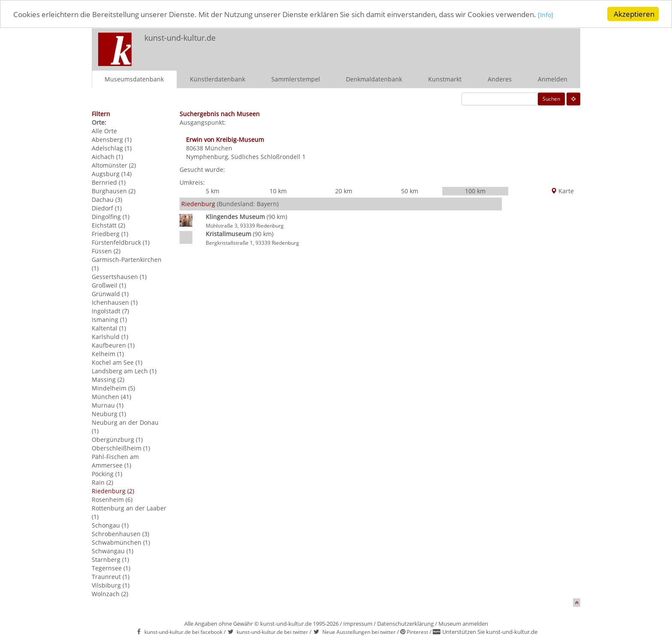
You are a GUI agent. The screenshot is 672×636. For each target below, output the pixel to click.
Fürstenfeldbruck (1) (121, 242)
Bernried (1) (109, 182)
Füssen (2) (106, 250)
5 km (213, 190)
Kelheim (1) (108, 353)
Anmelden (553, 79)
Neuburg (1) (109, 413)
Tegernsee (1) (111, 568)
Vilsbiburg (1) (111, 585)
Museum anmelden (463, 623)
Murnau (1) (108, 405)
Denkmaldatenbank (374, 79)
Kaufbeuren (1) (113, 345)
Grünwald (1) (110, 293)
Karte (562, 190)
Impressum (358, 623)
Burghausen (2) (114, 190)
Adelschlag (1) (112, 148)
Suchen (551, 98)
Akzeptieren (634, 14)
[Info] (546, 15)
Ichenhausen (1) (115, 302)
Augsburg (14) (112, 173)
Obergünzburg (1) (117, 439)
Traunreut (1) (111, 576)
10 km (278, 190)
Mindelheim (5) (113, 388)
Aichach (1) (107, 156)
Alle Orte (104, 130)
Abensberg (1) (112, 139)
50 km (410, 190)
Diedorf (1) (107, 208)
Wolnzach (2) (110, 593)
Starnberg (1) (110, 559)
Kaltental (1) (109, 328)
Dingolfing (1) (111, 216)
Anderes (500, 79)
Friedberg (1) (110, 233)
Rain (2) (102, 482)
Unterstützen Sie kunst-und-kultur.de (490, 632)
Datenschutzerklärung (405, 623)
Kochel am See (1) (117, 362)
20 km (344, 190)
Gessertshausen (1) (119, 276)
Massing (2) (108, 379)
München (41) (111, 396)
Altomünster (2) (114, 165)
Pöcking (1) (107, 473)
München (219, 148)
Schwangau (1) (112, 550)
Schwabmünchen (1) (121, 542)
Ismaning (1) (109, 319)
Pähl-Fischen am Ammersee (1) (115, 460)
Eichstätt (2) (108, 225)
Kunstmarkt (445, 79)
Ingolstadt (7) (110, 310)
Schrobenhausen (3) (120, 533)
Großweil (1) (109, 285)
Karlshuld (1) (110, 336)
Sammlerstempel (296, 79)
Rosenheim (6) (112, 499)
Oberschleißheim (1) (121, 448)
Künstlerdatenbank (217, 79)
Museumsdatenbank (134, 79)
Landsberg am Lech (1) (124, 370)
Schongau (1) (110, 525)
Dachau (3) (107, 199)
